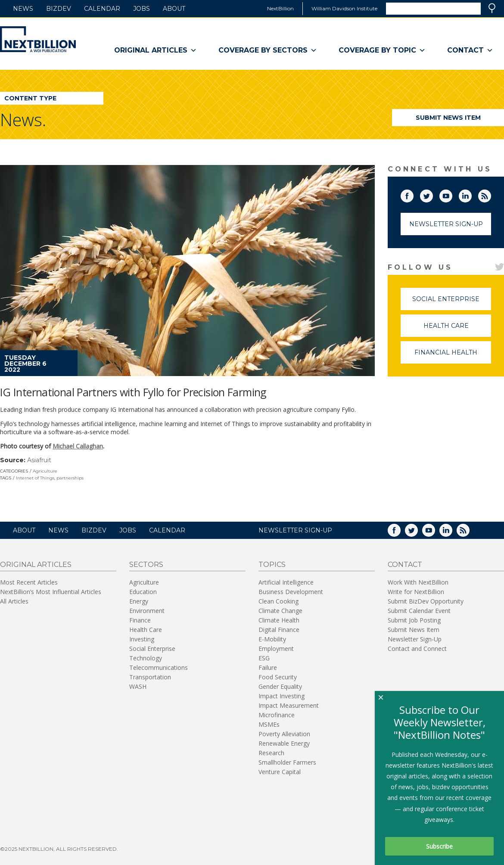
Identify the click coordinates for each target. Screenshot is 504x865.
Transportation (150, 677)
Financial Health (453, 356)
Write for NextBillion (416, 592)
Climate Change (280, 611)
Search (492, 8)
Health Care (457, 329)
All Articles (14, 601)
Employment (276, 649)
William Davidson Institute (344, 8)
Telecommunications (159, 667)
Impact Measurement (289, 705)
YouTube (452, 194)
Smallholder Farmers (287, 762)
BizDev (59, 9)
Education (143, 592)
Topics (272, 565)
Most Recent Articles (29, 582)
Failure (268, 667)
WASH (138, 686)
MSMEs (269, 724)
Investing (142, 639)
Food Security (278, 677)
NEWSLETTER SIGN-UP (295, 530)
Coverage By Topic (382, 50)
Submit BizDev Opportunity (426, 601)
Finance (140, 620)
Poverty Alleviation (284, 734)
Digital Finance (279, 630)
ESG (264, 658)
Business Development (291, 592)
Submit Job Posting (414, 620)
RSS (491, 194)
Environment (147, 611)
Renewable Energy (284, 743)
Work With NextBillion (418, 582)
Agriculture (45, 471)
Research (271, 753)
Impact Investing (282, 696)
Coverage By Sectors (268, 50)
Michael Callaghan (78, 446)
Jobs (142, 9)
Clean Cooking (278, 601)
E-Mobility (272, 639)
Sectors (146, 565)
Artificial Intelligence (286, 582)
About (174, 9)
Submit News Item (448, 118)
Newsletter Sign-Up (446, 224)
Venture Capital (280, 772)
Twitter (432, 194)
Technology (146, 658)
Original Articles (156, 50)
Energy (139, 601)
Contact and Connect (417, 649)
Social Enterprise (452, 303)
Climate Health (279, 620)
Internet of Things (35, 478)
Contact (470, 50)
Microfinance (277, 715)
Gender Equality (280, 686)
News (23, 9)
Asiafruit (39, 460)
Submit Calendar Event (419, 611)
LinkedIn (471, 194)
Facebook (413, 194)
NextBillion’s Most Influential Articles (51, 592)
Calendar (102, 9)
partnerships (70, 478)
